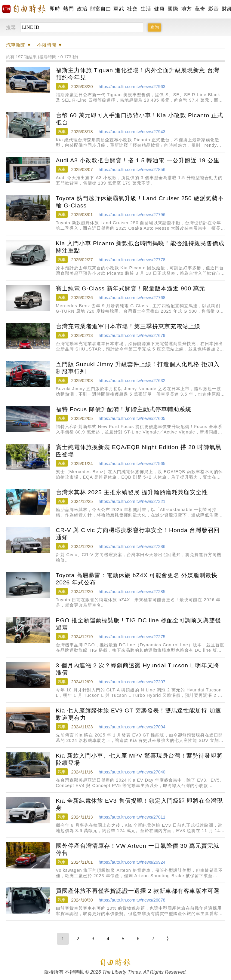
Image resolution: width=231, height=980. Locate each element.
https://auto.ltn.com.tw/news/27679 (132, 335)
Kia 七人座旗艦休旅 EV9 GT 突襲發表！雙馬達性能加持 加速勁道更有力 (139, 714)
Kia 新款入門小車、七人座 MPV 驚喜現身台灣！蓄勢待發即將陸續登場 (139, 759)
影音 (213, 9)
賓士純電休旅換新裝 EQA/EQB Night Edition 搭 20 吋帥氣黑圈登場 (139, 451)
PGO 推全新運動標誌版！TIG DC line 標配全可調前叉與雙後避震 (139, 624)
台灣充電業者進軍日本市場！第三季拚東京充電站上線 (128, 326)
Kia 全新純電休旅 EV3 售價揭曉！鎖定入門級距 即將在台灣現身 (139, 804)
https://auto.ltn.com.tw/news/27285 (132, 592)
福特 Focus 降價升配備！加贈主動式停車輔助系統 (124, 409)
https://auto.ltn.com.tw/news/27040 (132, 772)
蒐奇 (200, 9)
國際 (173, 9)
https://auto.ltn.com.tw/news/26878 (132, 900)
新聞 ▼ (19, 45)
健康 (159, 9)
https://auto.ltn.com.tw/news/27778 (132, 260)
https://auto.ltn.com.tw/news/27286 (132, 547)
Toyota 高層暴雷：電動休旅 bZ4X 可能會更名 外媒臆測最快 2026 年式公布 (137, 579)
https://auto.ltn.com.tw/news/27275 (132, 637)
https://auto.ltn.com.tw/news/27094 (132, 727)
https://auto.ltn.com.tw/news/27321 (132, 501)
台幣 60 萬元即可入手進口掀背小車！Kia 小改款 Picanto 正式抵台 (140, 119)
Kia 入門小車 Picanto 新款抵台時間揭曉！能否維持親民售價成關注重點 (140, 247)
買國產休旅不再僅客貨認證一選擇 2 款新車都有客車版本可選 (138, 891)
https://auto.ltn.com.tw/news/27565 (132, 464)
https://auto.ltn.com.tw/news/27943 (132, 132)
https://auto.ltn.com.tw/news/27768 (132, 298)
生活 (146, 9)
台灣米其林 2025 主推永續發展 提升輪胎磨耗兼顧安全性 (132, 492)
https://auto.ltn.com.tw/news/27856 (132, 170)
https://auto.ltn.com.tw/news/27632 (132, 381)
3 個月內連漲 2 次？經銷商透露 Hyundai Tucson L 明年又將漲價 (138, 669)
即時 (55, 9)
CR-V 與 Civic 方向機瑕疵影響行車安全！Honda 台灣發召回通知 (138, 534)
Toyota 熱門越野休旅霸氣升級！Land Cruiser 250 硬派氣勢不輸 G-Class (140, 202)
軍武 (119, 9)
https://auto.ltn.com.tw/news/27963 (132, 87)
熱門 (68, 9)
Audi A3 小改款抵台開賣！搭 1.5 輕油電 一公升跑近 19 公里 (138, 160)
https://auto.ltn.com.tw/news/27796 (132, 215)
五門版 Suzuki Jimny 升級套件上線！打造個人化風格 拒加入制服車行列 (138, 368)
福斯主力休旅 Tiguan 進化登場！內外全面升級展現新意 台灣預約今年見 (138, 74)
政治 (82, 9)
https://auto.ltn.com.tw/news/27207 (132, 682)
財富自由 (100, 9)
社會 (132, 9)
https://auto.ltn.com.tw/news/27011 (132, 817)
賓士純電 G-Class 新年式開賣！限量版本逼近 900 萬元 (131, 288)
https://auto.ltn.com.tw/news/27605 (132, 418)
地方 (186, 9)
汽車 (62, 86)
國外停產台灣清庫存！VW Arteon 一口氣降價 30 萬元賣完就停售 (138, 849)
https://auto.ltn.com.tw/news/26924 (132, 862)
